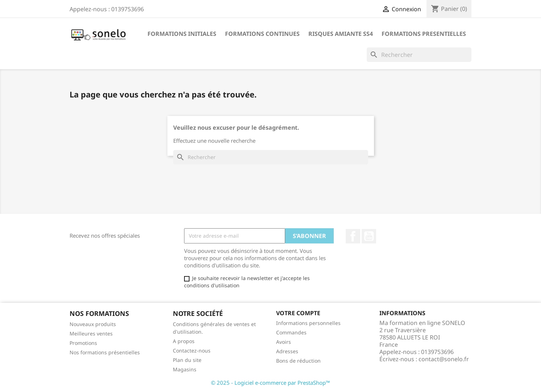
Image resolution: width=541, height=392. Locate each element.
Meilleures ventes (91, 333)
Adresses (287, 351)
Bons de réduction (298, 361)
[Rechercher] (419, 55)
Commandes (291, 332)
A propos (184, 341)
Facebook (353, 236)
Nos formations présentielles (105, 352)
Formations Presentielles (424, 34)
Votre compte (298, 313)
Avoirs (284, 342)
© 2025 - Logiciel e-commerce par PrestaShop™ (270, 383)
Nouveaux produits (93, 324)
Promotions (83, 343)
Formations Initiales (182, 34)
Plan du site (187, 360)
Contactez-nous (192, 351)
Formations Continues (262, 34)
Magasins (185, 369)
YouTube (369, 236)
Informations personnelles (308, 323)
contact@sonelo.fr (444, 359)
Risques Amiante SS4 (341, 34)
